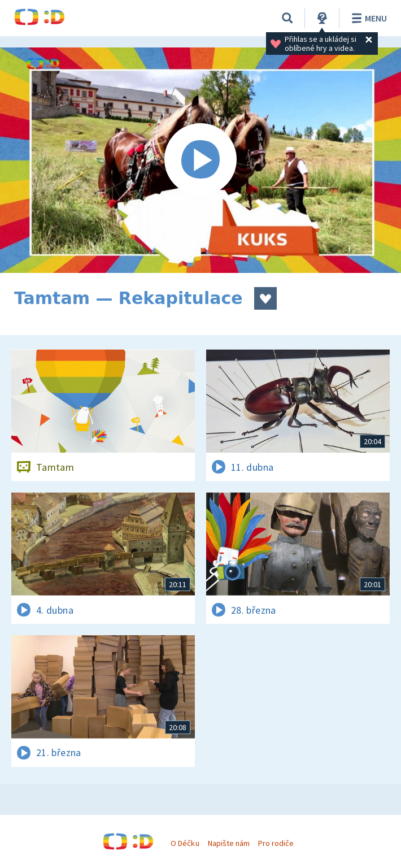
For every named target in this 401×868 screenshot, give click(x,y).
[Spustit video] (200, 160)
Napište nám (229, 843)
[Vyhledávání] (287, 18)
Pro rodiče (276, 843)
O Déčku (185, 843)
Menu (367, 18)
